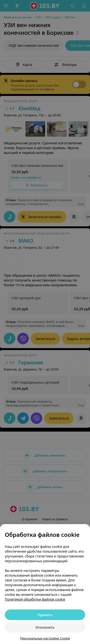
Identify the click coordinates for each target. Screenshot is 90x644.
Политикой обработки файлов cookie (35, 599)
